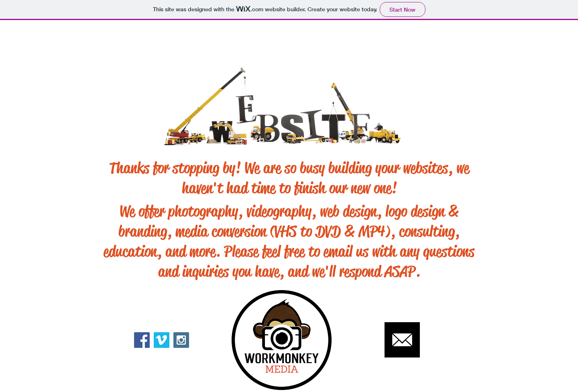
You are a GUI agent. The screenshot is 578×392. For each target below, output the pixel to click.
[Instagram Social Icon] (181, 340)
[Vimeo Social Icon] (162, 340)
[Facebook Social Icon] (142, 340)
